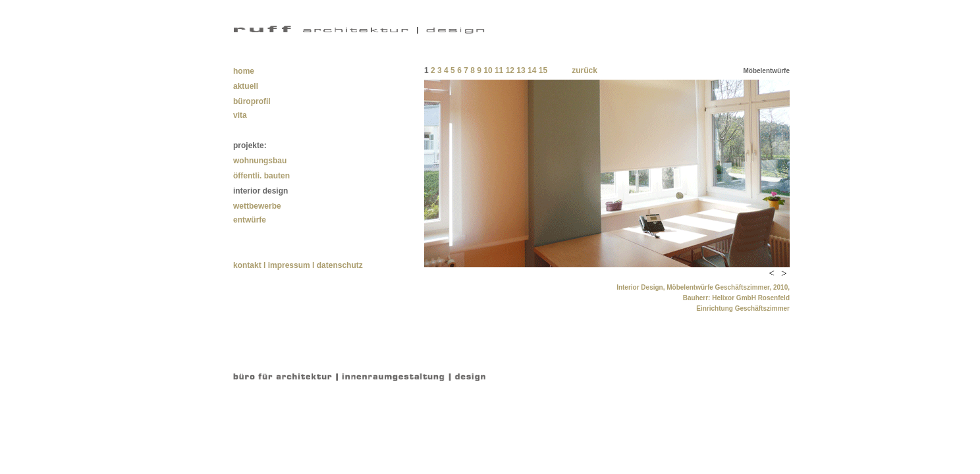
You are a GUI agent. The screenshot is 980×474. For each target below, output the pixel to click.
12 (510, 70)
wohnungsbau (260, 161)
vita (240, 115)
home (244, 71)
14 (531, 70)
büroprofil (252, 101)
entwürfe (250, 220)
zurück (585, 70)
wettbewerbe (257, 206)
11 (499, 70)
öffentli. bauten (261, 176)
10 (488, 70)
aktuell (246, 86)
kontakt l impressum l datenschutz (298, 265)
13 (521, 70)
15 (543, 70)
